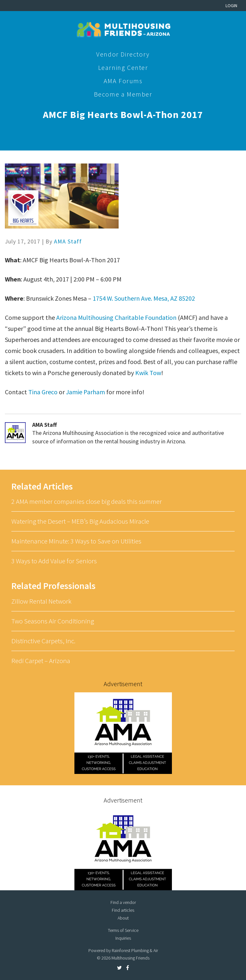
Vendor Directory (123, 54)
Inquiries (123, 938)
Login (231, 6)
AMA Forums (123, 81)
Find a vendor (123, 902)
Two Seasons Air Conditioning (53, 621)
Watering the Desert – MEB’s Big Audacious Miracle (80, 521)
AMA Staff (68, 241)
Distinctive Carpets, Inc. (43, 641)
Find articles (123, 910)
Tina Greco (43, 392)
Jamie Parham (85, 392)
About (123, 918)
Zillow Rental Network (41, 601)
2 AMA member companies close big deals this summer (87, 501)
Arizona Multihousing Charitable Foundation (116, 317)
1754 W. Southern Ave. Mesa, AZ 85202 (144, 298)
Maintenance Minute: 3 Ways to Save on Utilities (76, 541)
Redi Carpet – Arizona (41, 661)
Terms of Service (123, 930)
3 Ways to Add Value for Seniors (54, 561)
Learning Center (123, 67)
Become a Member (123, 94)
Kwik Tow (148, 373)
